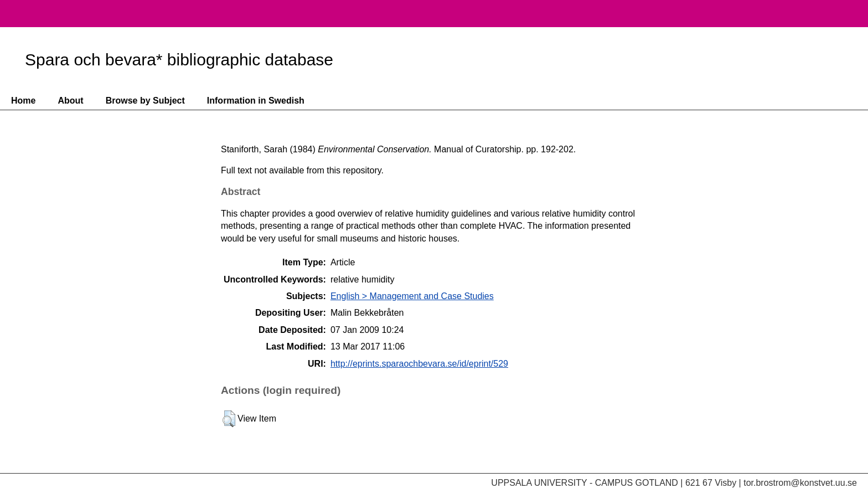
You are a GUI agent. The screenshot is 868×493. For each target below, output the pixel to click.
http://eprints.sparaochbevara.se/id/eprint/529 (419, 364)
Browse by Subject (145, 101)
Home (23, 101)
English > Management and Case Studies (412, 296)
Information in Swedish (256, 101)
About (70, 101)
